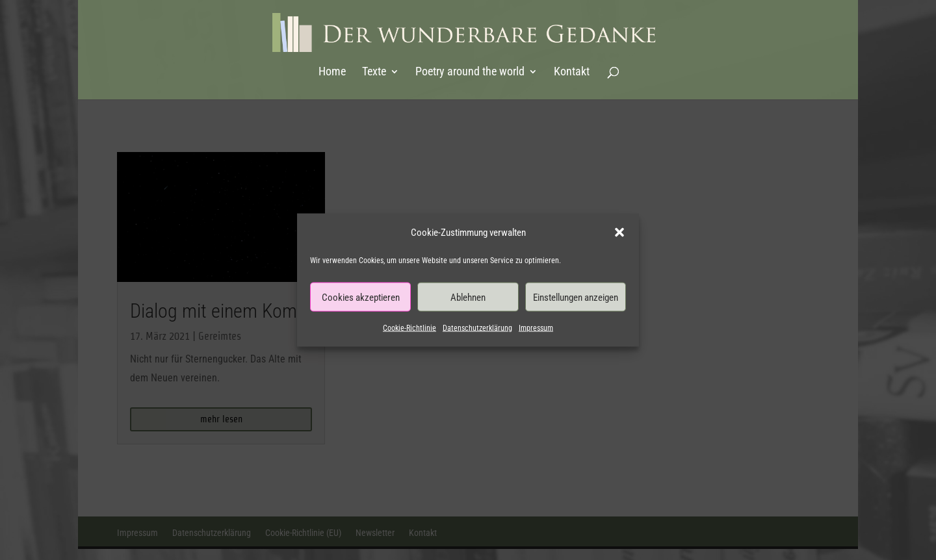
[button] (619, 233)
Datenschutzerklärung (477, 328)
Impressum (536, 328)
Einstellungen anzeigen (576, 297)
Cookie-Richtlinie (409, 328)
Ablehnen (468, 297)
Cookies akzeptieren (361, 297)
